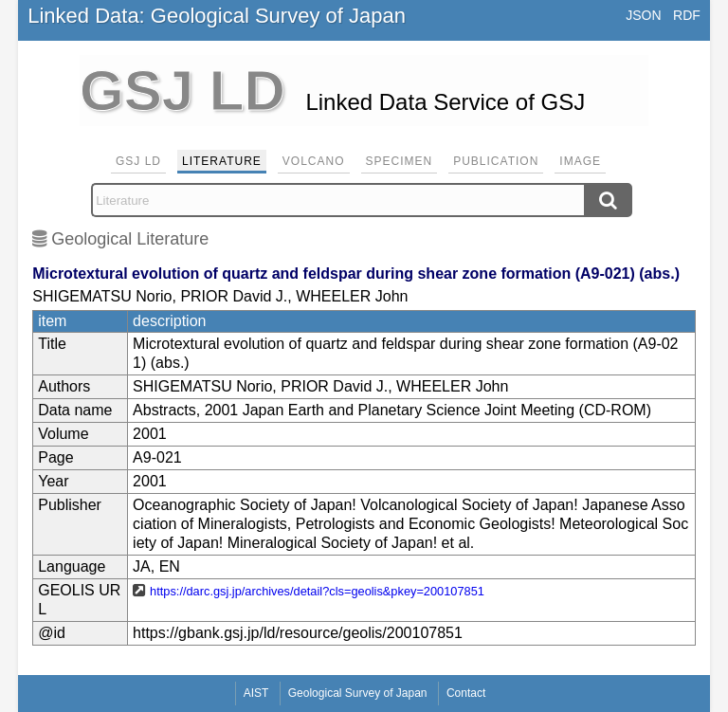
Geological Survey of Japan (358, 693)
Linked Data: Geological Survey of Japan (217, 16)
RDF (687, 15)
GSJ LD (138, 161)
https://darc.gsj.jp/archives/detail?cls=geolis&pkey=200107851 (317, 591)
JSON (643, 15)
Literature (222, 161)
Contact (466, 693)
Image (580, 161)
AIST (256, 693)
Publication (496, 161)
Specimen (400, 161)
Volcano (314, 161)
